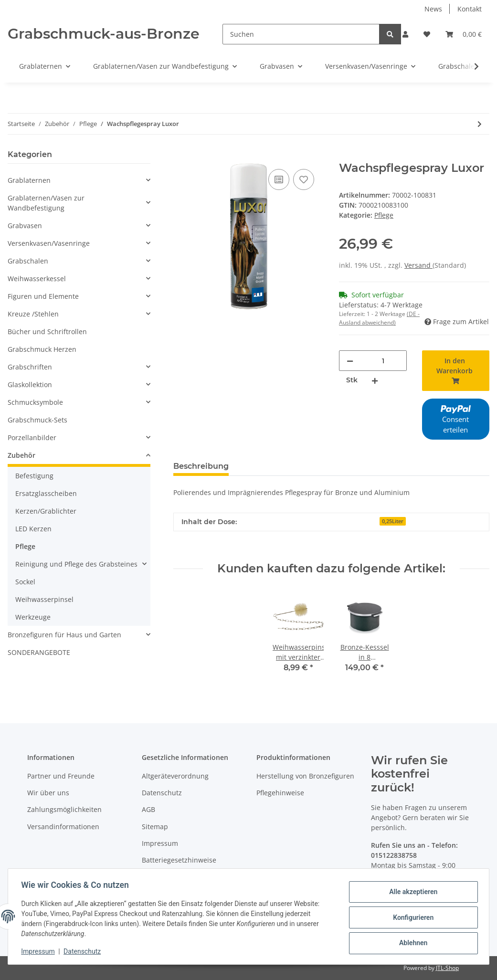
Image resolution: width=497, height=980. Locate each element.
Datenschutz (162, 793)
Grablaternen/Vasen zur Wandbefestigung (46, 203)
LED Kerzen (33, 529)
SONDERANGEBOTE (39, 652)
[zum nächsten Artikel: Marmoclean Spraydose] (480, 124)
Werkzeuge (33, 617)
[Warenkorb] (464, 34)
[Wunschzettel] (427, 34)
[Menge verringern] (350, 361)
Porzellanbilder (32, 437)
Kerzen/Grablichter (46, 511)
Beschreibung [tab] (201, 466)
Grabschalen (28, 261)
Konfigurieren (411, 917)
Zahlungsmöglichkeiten (64, 809)
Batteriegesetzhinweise (179, 860)
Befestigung (34, 476)
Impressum (160, 843)
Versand (418, 265)
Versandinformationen (63, 827)
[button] (405, 34)
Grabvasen (25, 226)
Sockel (25, 582)
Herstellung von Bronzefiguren (305, 776)
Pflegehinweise (280, 793)
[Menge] (383, 361)
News (433, 9)
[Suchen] (301, 34)
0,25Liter (393, 521)
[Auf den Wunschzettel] (304, 179)
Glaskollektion (30, 385)
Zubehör (21, 455)
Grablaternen (29, 180)
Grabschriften (30, 367)
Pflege (384, 215)
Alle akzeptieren (411, 893)
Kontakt (470, 9)
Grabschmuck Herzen (42, 349)
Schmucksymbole (35, 402)
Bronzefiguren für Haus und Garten (64, 635)
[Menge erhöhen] (375, 380)
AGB (148, 809)
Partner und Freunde (61, 776)
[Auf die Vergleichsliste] (279, 179)
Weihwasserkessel (37, 279)
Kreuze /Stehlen (33, 314)
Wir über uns (48, 793)
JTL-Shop (447, 968)
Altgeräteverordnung (175, 776)
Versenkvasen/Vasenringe (49, 243)
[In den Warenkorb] (181, 156)
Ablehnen (411, 942)
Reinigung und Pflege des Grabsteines (76, 564)
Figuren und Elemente (43, 296)
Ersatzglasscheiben (46, 493)
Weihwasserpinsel (44, 599)
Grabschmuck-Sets (37, 420)
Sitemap (155, 827)
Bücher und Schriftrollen (47, 332)
